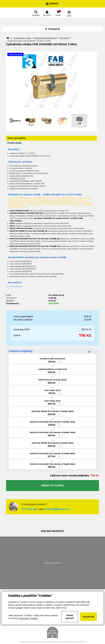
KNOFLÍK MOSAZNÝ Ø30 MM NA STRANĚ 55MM (53, 464)
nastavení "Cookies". (29, 618)
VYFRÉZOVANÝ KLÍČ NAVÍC (53, 359)
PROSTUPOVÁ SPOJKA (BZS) (52, 380)
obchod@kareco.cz (57, 509)
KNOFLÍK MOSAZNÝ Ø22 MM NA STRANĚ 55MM (52, 453)
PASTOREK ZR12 (52, 401)
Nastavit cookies (52, 563)
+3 (79, 123)
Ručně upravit (70, 617)
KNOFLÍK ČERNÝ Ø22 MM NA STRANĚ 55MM (53, 443)
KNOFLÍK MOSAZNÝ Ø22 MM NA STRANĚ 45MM (52, 422)
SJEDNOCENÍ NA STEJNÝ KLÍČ (53, 369)
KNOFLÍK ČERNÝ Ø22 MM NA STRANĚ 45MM (53, 411)
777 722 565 (29, 509)
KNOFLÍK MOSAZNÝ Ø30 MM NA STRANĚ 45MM (53, 432)
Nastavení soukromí (78, 642)
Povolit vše (89, 617)
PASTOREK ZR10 (53, 390)
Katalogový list (16, 286)
